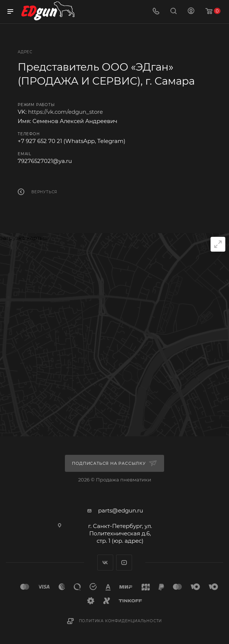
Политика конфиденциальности (121, 621)
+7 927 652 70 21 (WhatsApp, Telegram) (72, 141)
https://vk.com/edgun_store (65, 112)
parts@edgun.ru (121, 510)
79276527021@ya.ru (45, 161)
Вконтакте (105, 563)
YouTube (124, 563)
